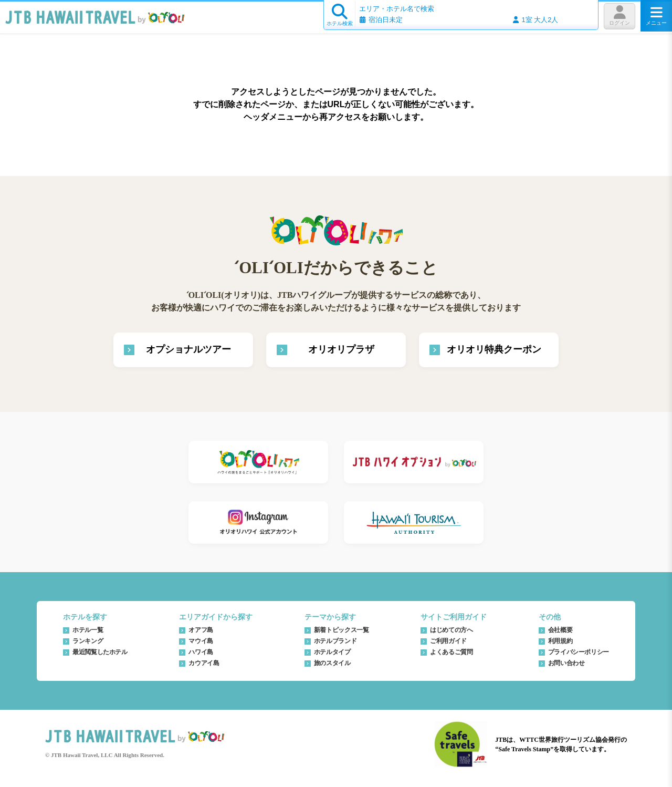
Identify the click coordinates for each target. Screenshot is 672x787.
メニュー (656, 16)
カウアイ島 (204, 663)
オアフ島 (201, 630)
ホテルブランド (335, 641)
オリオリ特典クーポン (494, 349)
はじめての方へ (451, 630)
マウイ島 (201, 641)
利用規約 (560, 641)
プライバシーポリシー (579, 652)
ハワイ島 (201, 652)
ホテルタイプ (332, 652)
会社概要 (560, 630)
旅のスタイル (332, 663)
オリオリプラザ (341, 349)
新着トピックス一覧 (342, 630)
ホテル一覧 (88, 630)
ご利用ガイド (448, 641)
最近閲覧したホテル (100, 652)
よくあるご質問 (451, 652)
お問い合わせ (566, 663)
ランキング (88, 641)
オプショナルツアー (188, 349)
